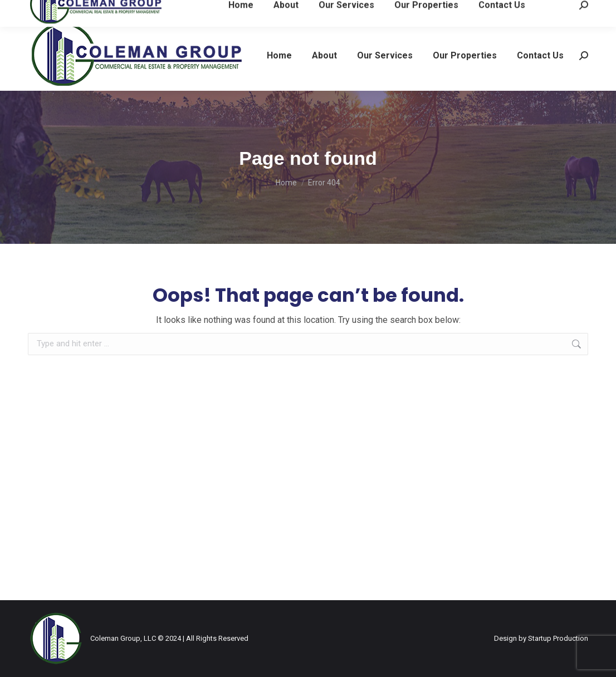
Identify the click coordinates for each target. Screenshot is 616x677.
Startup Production (558, 638)
